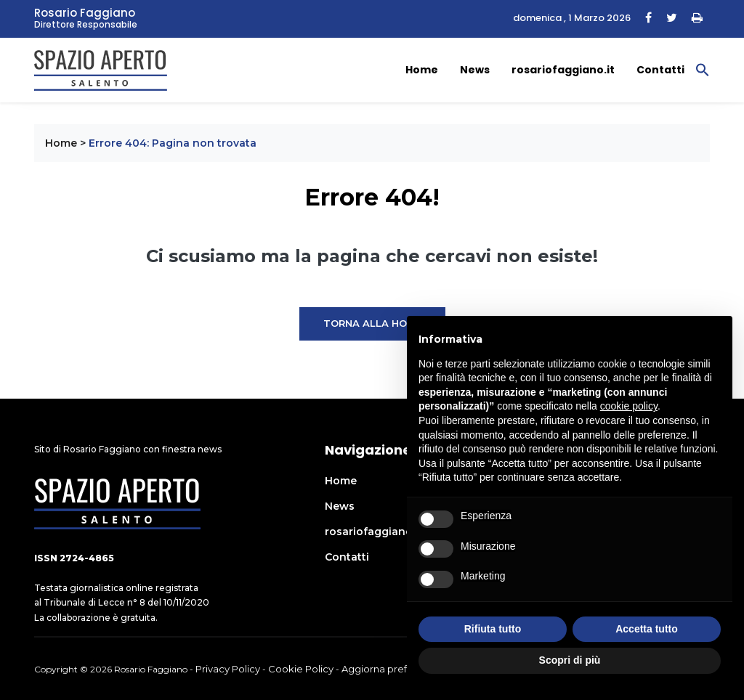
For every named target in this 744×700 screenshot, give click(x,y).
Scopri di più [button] (570, 660)
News (475, 70)
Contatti (660, 70)
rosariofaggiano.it (563, 70)
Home (422, 70)
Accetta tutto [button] (647, 629)
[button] (703, 69)
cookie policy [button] (629, 406)
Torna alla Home (372, 323)
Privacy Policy (228, 669)
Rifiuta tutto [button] (493, 629)
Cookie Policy (301, 669)
